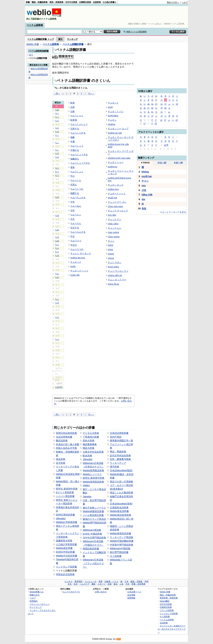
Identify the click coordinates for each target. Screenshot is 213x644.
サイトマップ (36, 607)
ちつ (57, 172)
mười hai (147, 176)
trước (73, 266)
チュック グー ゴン (117, 202)
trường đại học (78, 258)
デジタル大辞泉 (91, 433)
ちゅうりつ (76, 241)
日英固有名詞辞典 (119, 508)
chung (111, 258)
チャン (145, 181)
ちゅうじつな (77, 189)
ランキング (72, 39)
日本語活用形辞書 (119, 433)
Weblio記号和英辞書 (67, 522)
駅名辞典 (87, 456)
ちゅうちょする (78, 198)
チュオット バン (116, 111)
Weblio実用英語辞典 (93, 482)
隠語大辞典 (89, 448)
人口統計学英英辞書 (66, 544)
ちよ (57, 245)
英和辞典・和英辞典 (169, 598)
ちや (57, 237)
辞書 (28, 2)
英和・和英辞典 (56, 2)
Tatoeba (87, 497)
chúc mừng (113, 232)
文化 (70, 584)
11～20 (162, 162)
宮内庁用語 (116, 437)
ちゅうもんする (78, 232)
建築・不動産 (136, 581)
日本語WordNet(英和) (121, 504)
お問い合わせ (101, 592)
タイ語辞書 (116, 556)
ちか (57, 128)
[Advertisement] (127, 14)
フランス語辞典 (167, 610)
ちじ (57, 299)
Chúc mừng (114, 237)
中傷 (73, 142)
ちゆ (57, 241)
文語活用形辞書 (64, 437)
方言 (127, 584)
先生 (144, 208)
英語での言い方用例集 (121, 482)
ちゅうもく (76, 215)
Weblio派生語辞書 (119, 511)
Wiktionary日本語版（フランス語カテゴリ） (93, 563)
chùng (111, 254)
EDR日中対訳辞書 (65, 552)
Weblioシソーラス (92, 474)
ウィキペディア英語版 (121, 537)
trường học (113, 189)
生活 (76, 584)
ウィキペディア (118, 463)
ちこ (57, 143)
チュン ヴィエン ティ (118, 271)
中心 (73, 176)
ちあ (57, 110)
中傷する (75, 150)
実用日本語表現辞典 (66, 433)
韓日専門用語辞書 (119, 552)
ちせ (57, 157)
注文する (75, 228)
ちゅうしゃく (77, 116)
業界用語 (79, 581)
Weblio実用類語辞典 (93, 470)
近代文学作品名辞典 (120, 455)
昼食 (73, 167)
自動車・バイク (111, 581)
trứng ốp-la (113, 284)
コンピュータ (91, 581)
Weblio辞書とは (37, 592)
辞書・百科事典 (138, 584)
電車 (101, 581)
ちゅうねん (76, 206)
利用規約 (34, 601)
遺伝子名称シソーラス (94, 508)
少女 (144, 190)
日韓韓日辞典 (85, 2)
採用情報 (131, 598)
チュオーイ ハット (117, 194)
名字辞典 (61, 463)
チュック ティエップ (118, 211)
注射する (75, 129)
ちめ (57, 230)
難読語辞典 (62, 441)
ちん (57, 274)
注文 (73, 219)
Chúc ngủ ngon (115, 206)
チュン (111, 241)
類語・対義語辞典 (40, 2)
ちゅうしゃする (78, 133)
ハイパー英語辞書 (65, 496)
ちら (57, 248)
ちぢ (57, 317)
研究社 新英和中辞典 (67, 489)
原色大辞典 (89, 441)
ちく (57, 135)
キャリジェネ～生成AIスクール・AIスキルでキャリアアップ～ (172, 629)
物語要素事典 (90, 444)
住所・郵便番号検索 (120, 459)
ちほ (57, 215)
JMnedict (61, 518)
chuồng (112, 124)
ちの (57, 197)
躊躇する (75, 193)
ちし (57, 150)
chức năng (113, 224)
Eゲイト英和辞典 (65, 492)
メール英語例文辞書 (93, 515)
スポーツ (102, 584)
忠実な (74, 185)
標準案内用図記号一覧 (121, 441)
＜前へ (57, 93)
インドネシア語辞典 (169, 613)
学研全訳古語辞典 (65, 574)
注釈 (73, 111)
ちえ (57, 121)
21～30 (178, 162)
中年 (73, 202)
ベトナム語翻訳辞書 (73, 44)
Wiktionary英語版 (92, 530)
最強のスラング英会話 (94, 519)
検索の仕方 (35, 595)
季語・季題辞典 (118, 452)
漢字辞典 (114, 467)
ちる (57, 256)
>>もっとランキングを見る (173, 212)
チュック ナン (115, 219)
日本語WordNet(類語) (121, 470)
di (143, 204)
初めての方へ (173, 2)
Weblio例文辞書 (64, 548)
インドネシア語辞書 (66, 567)
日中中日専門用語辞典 (94, 538)
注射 (73, 107)
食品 (115, 584)
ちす (57, 153)
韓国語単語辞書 (91, 549)
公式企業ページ (134, 592)
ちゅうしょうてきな (80, 163)
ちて (57, 175)
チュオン (112, 120)
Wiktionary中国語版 (120, 548)
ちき (57, 132)
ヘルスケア (85, 584)
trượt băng (113, 116)
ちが (57, 277)
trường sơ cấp (115, 133)
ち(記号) (59, 387)
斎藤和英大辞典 (64, 541)
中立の (74, 245)
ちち (57, 168)
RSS (119, 639)
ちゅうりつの (77, 249)
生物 (109, 584)
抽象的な (75, 159)
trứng (110, 245)
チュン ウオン (115, 262)
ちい (57, 113)
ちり (57, 252)
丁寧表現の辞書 (91, 437)
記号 (166, 145)
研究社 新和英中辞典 (94, 478)
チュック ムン (115, 228)
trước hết (75, 275)
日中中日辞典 (71, 2)
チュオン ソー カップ (118, 129)
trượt (110, 107)
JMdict (86, 485)
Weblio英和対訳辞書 (120, 533)
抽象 (73, 137)
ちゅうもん (76, 223)
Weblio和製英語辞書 (93, 511)
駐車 (73, 103)
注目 (73, 210)
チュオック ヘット (79, 271)
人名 (121, 584)
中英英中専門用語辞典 (121, 545)
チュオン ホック (116, 185)
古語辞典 (97, 2)
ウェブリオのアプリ (71, 592)
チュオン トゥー (116, 162)
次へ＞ (91, 93)
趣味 (94, 584)
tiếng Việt (147, 195)
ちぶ (57, 339)
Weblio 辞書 (33, 44)
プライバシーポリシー (40, 604)
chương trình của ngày (119, 158)
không (145, 172)
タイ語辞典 (165, 616)
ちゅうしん (76, 180)
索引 (60, 39)
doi (143, 199)
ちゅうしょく (77, 172)
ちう (57, 117)
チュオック (76, 262)
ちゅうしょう (77, 146)
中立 (73, 236)
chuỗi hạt (112, 198)
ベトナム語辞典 (35, 25)
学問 (146, 581)
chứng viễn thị (115, 275)
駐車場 (74, 120)
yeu (144, 186)
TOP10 (145, 163)
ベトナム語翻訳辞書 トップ (41, 39)
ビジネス (69, 581)
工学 (126, 581)
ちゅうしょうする (79, 155)
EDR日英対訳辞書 (65, 515)
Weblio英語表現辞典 (120, 515)
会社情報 (131, 595)
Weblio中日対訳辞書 (67, 556)
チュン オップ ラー (117, 280)
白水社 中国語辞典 (92, 534)
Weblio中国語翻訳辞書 (122, 541)
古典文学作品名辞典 (93, 452)
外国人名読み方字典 (66, 448)
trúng (110, 249)
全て (31, 55)
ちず (57, 303)
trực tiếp (112, 215)
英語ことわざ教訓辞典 (121, 493)
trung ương (113, 267)
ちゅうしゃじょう (79, 124)
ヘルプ (185, 2)
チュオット (113, 103)
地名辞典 (61, 459)
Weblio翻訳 (165, 601)
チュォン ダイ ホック (81, 253)
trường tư (113, 167)
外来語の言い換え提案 (68, 444)
